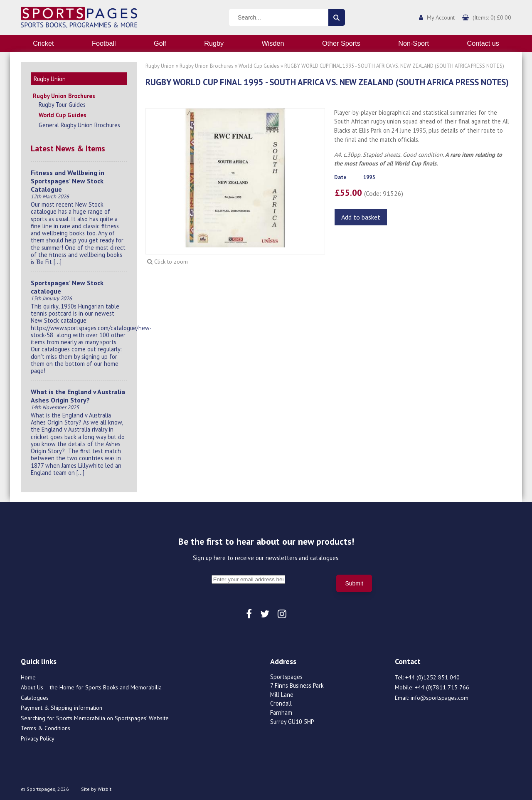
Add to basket (361, 217)
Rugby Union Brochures (64, 95)
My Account (441, 17)
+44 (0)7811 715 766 (442, 686)
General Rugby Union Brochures (79, 124)
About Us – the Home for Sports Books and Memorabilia (91, 686)
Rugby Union (160, 66)
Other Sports (341, 43)
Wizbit (105, 788)
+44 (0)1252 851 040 (432, 676)
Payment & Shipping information (62, 706)
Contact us (483, 43)
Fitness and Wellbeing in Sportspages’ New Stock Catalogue (68, 180)
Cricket (43, 43)
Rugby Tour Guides (62, 103)
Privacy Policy (38, 737)
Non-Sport (414, 43)
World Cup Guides (63, 114)
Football (104, 43)
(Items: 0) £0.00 (492, 17)
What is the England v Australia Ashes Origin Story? (78, 395)
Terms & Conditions (46, 727)
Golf (160, 43)
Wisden (273, 43)
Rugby (214, 43)
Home (28, 676)
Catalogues (35, 696)
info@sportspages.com (440, 696)
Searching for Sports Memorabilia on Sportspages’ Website (95, 717)
